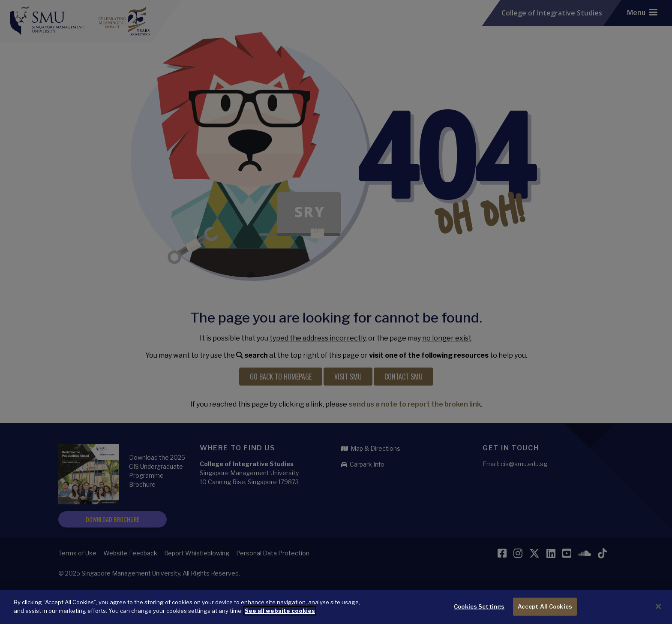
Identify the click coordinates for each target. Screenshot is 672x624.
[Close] (658, 612)
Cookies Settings (479, 612)
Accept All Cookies (545, 612)
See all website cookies (280, 616)
